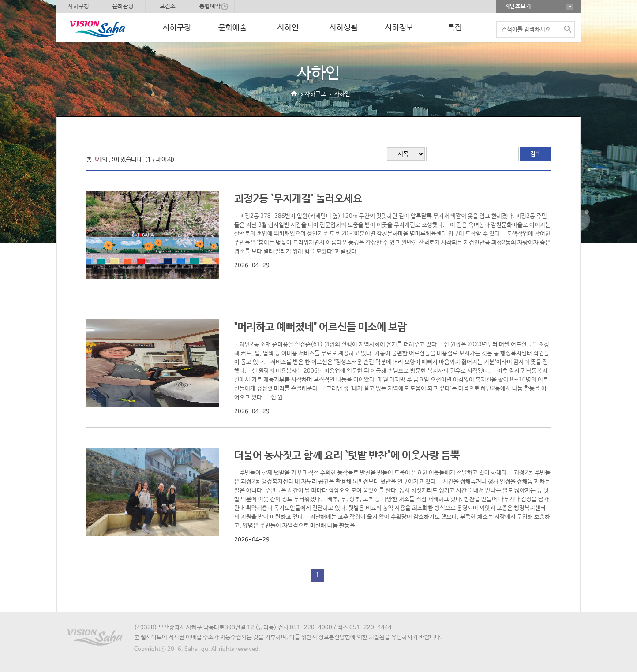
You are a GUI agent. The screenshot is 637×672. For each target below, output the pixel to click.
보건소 (168, 6)
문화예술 (232, 28)
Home (294, 94)
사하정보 (399, 28)
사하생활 (344, 28)
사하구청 (79, 6)
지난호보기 (518, 6)
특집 (455, 28)
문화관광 (123, 6)
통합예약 (210, 6)
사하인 (288, 28)
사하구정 (177, 28)
